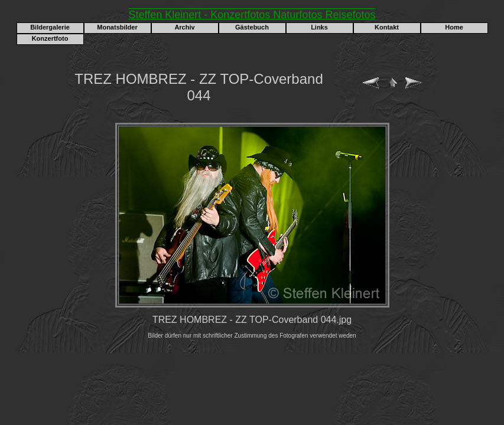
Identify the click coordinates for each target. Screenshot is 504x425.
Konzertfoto (50, 38)
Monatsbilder (117, 27)
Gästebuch (252, 27)
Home (454, 27)
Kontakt (387, 27)
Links (319, 27)
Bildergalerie (50, 27)
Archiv (184, 27)
